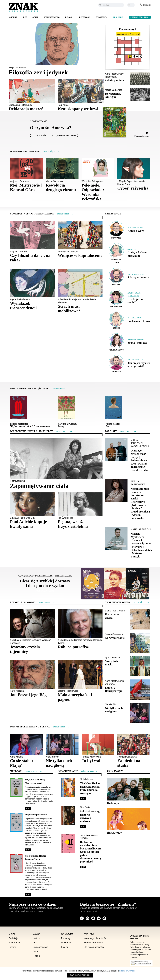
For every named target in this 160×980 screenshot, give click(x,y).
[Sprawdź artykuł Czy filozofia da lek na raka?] (32, 235)
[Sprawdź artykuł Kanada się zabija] (140, 619)
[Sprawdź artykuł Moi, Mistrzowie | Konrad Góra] (26, 169)
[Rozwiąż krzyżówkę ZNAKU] (127, 47)
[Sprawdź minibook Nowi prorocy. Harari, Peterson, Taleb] (16, 863)
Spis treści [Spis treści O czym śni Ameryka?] (41, 135)
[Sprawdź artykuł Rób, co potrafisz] (80, 623)
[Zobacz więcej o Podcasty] (126, 431)
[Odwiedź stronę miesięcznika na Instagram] (87, 918)
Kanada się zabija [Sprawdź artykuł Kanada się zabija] (112, 616)
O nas (12, 934)
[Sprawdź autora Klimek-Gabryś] (116, 342)
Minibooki (66, 943)
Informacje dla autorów (95, 938)
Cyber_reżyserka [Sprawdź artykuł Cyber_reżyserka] (133, 188)
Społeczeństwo (52, 17)
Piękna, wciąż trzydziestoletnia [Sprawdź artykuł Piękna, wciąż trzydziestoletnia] (73, 524)
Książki (65, 947)
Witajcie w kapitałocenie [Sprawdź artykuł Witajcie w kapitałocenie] (80, 255)
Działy (37, 934)
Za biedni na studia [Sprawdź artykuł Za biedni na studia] (129, 763)
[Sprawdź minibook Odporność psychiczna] (16, 822)
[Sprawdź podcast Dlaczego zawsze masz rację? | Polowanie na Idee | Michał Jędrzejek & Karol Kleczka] (116, 449)
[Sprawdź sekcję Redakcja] (129, 789)
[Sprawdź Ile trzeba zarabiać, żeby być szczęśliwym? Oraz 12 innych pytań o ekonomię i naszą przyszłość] (68, 844)
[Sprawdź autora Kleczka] (116, 277)
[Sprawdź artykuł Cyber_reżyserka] (134, 169)
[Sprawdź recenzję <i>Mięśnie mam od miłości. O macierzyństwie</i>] (18, 408)
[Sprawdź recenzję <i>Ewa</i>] (114, 408)
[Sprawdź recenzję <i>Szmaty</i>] (66, 408)
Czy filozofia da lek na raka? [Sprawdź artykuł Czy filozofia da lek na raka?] (30, 258)
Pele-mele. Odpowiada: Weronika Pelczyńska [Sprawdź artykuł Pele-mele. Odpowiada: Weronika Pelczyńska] (93, 192)
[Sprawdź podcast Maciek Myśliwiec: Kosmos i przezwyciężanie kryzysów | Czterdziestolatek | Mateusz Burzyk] (116, 539)
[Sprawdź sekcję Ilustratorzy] (129, 819)
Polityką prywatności (127, 971)
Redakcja (13, 938)
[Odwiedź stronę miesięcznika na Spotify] (104, 918)
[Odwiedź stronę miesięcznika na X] (93, 918)
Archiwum (118, 17)
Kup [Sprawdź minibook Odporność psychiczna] (28, 850)
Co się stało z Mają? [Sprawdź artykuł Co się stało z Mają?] (22, 763)
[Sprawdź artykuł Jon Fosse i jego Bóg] (32, 674)
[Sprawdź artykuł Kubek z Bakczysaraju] (140, 690)
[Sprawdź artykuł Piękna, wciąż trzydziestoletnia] (80, 504)
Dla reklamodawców (94, 947)
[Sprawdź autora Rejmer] (116, 320)
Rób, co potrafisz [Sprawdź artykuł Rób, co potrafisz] (73, 647)
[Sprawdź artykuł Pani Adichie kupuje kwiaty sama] (32, 504)
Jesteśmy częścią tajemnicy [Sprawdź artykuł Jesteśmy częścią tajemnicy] (25, 649)
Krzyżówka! (84, 17)
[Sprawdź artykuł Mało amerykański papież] (80, 674)
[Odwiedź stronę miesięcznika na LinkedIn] (99, 918)
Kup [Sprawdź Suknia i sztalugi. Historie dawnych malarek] (83, 827)
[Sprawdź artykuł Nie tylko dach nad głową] (140, 713)
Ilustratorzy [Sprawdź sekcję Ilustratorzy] (114, 833)
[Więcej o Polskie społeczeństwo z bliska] (59, 727)
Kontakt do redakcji (93, 943)
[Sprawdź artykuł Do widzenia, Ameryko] (140, 95)
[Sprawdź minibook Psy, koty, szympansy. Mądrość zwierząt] (16, 787)
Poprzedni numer (142, 136)
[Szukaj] (113, 5)
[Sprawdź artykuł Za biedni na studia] (134, 744)
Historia (13, 947)
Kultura (13, 17)
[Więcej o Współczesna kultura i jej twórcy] (62, 431)
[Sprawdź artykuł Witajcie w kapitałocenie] (80, 235)
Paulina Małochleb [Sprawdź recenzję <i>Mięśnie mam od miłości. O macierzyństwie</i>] (30, 425)
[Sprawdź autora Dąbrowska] (116, 299)
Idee (25, 17)
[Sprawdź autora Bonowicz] (116, 230)
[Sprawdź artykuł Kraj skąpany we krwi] (81, 91)
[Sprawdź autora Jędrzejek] (116, 364)
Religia (69, 17)
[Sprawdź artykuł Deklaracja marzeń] (32, 91)
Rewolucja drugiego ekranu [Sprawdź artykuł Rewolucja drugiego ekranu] (61, 188)
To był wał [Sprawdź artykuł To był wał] (91, 761)
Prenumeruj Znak (140, 17)
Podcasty (66, 938)
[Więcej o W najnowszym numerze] (49, 151)
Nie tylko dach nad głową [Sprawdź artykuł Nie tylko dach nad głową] (114, 710)
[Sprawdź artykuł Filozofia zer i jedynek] (56, 44)
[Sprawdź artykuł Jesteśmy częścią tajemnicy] (32, 623)
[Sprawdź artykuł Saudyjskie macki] (140, 666)
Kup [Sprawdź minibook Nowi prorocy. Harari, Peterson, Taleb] (28, 894)
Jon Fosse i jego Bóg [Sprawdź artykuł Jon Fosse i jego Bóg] (28, 695)
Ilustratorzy (14, 943)
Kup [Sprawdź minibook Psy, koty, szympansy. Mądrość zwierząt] (28, 809)
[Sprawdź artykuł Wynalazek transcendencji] (32, 283)
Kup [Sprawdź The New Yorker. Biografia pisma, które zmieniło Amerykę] (83, 799)
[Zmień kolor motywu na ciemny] (131, 5)
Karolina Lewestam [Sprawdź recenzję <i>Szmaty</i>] (67, 425)
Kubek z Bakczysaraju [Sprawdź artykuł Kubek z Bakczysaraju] (113, 689)
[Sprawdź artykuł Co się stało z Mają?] (26, 744)
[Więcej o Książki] (88, 771)
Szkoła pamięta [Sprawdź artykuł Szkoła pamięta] (114, 80)
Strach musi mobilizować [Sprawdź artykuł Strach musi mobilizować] (69, 309)
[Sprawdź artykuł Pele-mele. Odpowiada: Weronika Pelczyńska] (98, 169)
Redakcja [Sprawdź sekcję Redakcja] (113, 803)
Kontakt (89, 934)
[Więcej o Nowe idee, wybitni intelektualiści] (63, 214)
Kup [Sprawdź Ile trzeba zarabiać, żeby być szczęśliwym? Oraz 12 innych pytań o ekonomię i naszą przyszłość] (83, 867)
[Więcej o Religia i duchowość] (45, 602)
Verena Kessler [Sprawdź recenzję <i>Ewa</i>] (113, 425)
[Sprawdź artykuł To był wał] (98, 744)
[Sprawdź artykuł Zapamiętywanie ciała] (56, 459)
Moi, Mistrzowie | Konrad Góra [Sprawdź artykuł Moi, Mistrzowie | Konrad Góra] (26, 188)
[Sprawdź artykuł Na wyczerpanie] (140, 643)
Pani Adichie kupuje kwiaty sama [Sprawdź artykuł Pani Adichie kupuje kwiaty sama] (28, 524)
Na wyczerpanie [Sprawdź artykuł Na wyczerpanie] (115, 638)
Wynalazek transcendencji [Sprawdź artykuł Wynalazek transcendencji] (23, 306)
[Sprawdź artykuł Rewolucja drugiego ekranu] (62, 169)
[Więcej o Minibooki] (32, 771)
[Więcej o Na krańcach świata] (139, 602)
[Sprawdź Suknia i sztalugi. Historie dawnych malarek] (68, 816)
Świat (35, 17)
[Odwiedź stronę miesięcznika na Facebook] (82, 918)
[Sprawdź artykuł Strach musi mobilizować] (80, 283)
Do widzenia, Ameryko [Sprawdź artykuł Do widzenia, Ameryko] (113, 95)
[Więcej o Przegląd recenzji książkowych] (60, 389)
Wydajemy (101, 17)
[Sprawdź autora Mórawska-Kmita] (116, 253)
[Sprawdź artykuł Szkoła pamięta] (140, 79)
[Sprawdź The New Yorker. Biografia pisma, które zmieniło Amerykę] (68, 788)
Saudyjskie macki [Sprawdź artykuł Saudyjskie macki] (112, 663)
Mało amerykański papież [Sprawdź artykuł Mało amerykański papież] (75, 697)
